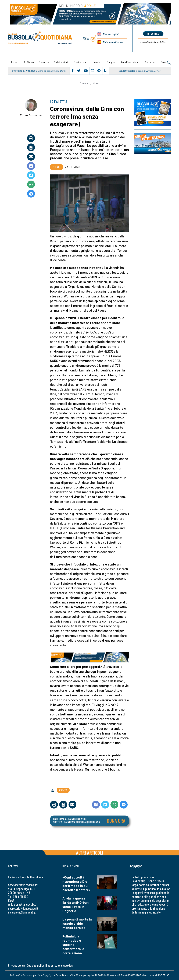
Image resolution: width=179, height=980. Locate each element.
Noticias (113, 42)
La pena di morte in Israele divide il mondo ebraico (77, 923)
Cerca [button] (166, 62)
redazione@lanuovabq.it (23, 904)
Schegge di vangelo (24, 71)
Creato (97, 83)
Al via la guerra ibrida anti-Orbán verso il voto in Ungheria (76, 905)
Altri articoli (90, 853)
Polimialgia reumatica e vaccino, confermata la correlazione (73, 945)
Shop (110, 62)
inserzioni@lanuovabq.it (23, 912)
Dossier (97, 62)
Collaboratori (61, 62)
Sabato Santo (127, 71)
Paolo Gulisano (31, 115)
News (111, 34)
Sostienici (79, 62)
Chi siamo (29, 62)
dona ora (153, 34)
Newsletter (153, 42)
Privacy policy (16, 965)
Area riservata (128, 62)
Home (14, 62)
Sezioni (43, 62)
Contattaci (150, 62)
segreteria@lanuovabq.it (23, 908)
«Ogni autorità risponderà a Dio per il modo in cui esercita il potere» (76, 884)
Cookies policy (35, 965)
